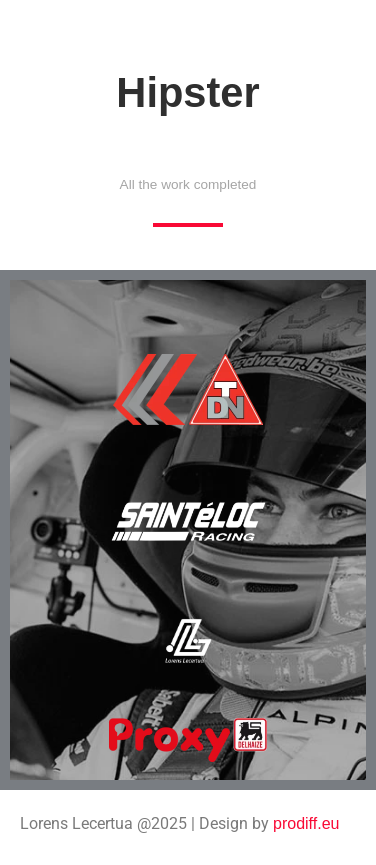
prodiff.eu (306, 823)
